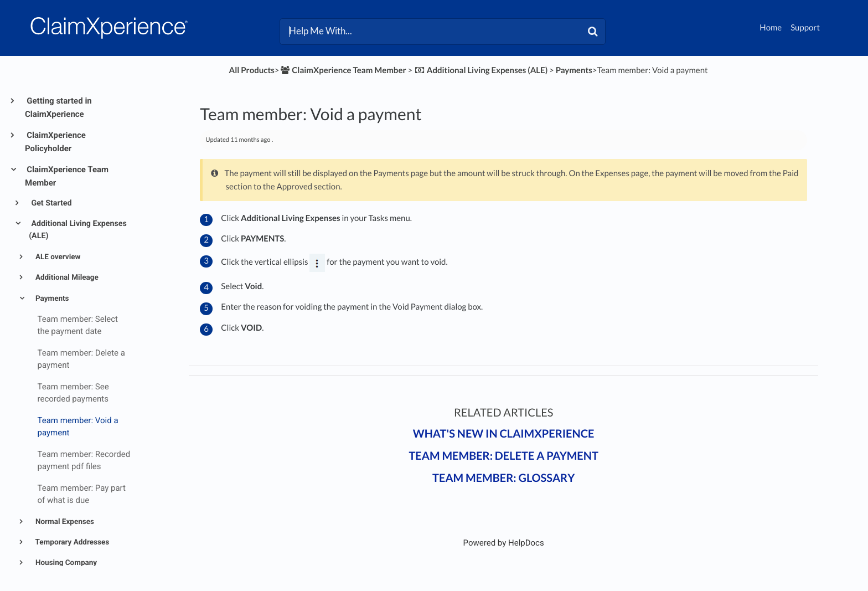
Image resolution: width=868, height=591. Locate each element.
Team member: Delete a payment (503, 456)
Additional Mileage (66, 277)
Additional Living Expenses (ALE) (78, 230)
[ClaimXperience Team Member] (343, 70)
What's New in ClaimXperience (504, 434)
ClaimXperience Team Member (67, 176)
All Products (252, 70)
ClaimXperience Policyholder (55, 142)
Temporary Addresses (72, 542)
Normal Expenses (64, 522)
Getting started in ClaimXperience (58, 107)
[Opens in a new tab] (504, 543)
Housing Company (66, 563)
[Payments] (574, 70)
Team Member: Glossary (503, 478)
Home (771, 28)
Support (805, 28)
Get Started (51, 203)
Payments (51, 299)
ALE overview (57, 257)
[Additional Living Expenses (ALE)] (481, 70)
